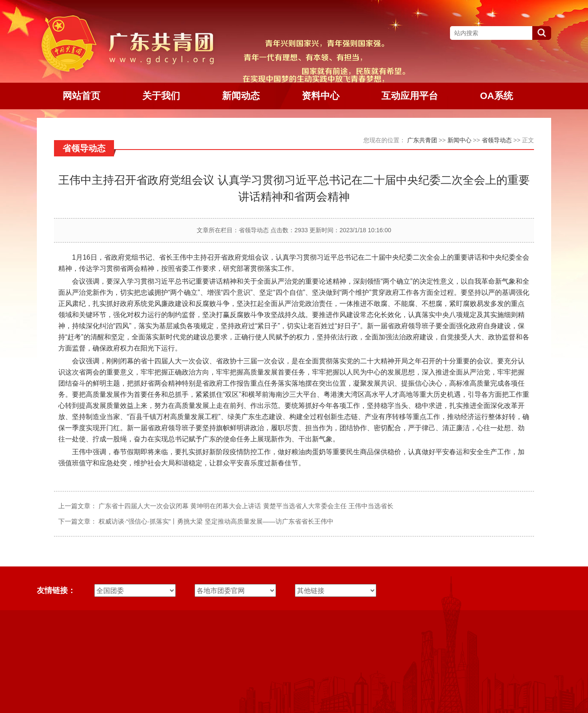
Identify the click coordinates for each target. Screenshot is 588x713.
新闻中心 (459, 140)
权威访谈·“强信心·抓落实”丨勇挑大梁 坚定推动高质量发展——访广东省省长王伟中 (216, 521)
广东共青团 (422, 140)
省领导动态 (497, 140)
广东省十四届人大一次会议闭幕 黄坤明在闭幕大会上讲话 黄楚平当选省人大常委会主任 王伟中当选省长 (246, 506)
